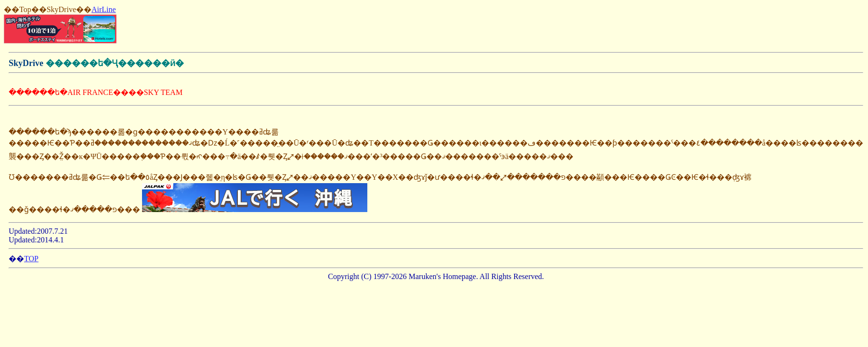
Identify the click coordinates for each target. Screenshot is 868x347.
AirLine (104, 9)
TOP (31, 259)
